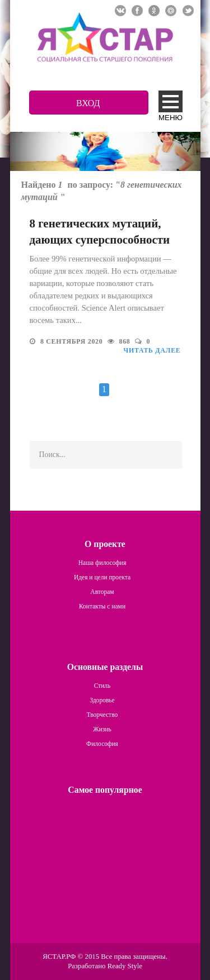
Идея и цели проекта (102, 577)
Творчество (102, 715)
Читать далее (152, 350)
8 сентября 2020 (73, 341)
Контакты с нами (102, 606)
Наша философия (102, 563)
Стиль (102, 686)
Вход (88, 103)
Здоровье (102, 700)
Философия (102, 744)
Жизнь (102, 729)
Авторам (102, 592)
